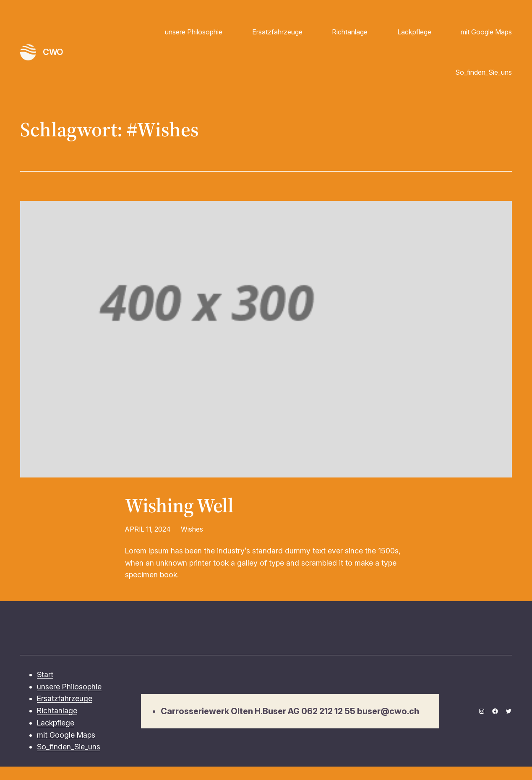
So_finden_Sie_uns (484, 72)
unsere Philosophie (194, 32)
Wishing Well (179, 506)
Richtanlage (350, 32)
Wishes (192, 529)
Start (45, 674)
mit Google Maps (486, 32)
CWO (53, 52)
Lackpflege (414, 32)
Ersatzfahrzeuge (277, 32)
